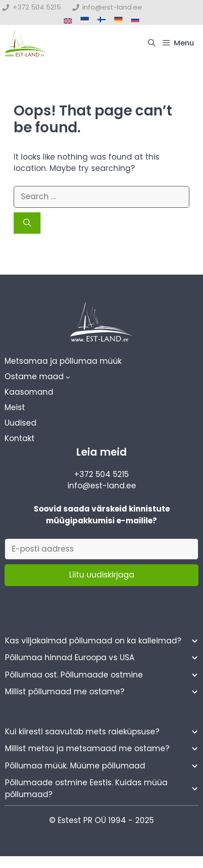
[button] (152, 43)
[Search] (27, 223)
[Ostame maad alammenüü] (68, 377)
